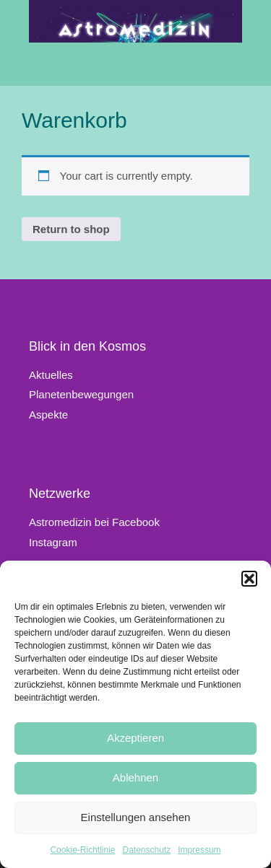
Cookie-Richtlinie (82, 850)
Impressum (199, 850)
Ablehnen (135, 777)
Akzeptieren (135, 738)
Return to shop (71, 229)
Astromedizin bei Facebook (94, 522)
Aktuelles (51, 375)
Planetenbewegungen (81, 394)
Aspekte (48, 415)
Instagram (53, 542)
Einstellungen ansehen (136, 817)
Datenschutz (147, 850)
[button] (249, 579)
